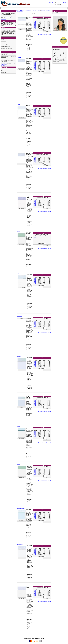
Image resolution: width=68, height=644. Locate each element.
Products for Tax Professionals (6, 45)
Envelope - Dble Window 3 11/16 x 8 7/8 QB (8, 63)
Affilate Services (3, 73)
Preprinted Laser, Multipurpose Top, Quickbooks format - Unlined (8, 57)
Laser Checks (28, 11)
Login (58, 2)
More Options (4, 19)
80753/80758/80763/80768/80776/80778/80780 (24, 585)
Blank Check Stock (36, 11)
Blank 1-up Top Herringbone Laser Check (7, 59)
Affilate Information (4, 71)
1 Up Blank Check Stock (46, 11)
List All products (4, 65)
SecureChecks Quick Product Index (6, 48)
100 (35, 21)
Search (61, 8)
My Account (51, 2)
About (7, 8)
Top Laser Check (19, 12)
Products (20, 8)
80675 (18, 395)
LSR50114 (19, 16)
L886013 (19, 464)
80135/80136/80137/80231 (21, 508)
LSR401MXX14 (20, 316)
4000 (35, 26)
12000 (35, 27)
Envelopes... (3, 43)
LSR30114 (19, 426)
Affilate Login (3, 69)
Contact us (47, 8)
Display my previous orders (8, 29)
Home (17, 11)
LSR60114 (19, 104)
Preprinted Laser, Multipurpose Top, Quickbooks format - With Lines (8, 54)
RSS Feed (3, 66)
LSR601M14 (19, 152)
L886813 (19, 232)
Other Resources (4, 50)
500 (35, 23)
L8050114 (19, 273)
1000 (35, 24)
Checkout (65, 2)
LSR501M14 (19, 57)
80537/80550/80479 (20, 195)
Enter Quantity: (42, 30)
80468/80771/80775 (20, 544)
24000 (35, 28)
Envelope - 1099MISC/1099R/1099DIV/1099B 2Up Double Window (8, 61)
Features (34, 8)
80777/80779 (19, 356)
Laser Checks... (3, 41)
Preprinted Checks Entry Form (6, 46)
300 (35, 22)
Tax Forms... (3, 39)
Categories (22, 11)
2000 (35, 25)
